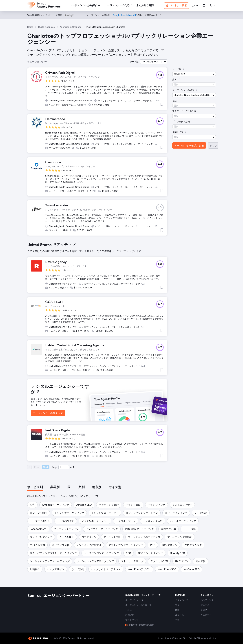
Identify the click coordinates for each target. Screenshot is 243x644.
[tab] (35, 487)
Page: (55, 467)
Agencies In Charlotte (71, 27)
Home (30, 27)
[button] (195, 6)
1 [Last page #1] (73, 467)
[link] (118, 6)
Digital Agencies (46, 27)
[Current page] (64, 467)
